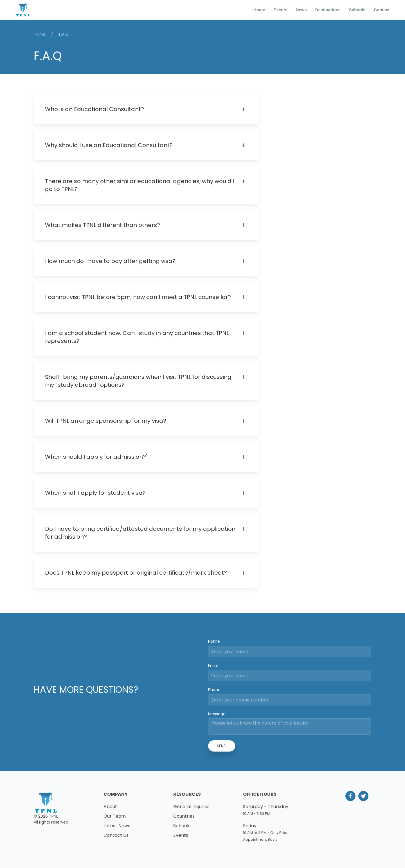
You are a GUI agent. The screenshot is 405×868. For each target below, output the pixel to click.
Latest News (117, 826)
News (301, 10)
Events (280, 10)
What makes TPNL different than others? (103, 225)
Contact (382, 10)
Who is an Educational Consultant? (94, 109)
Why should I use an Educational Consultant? (109, 145)
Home (259, 10)
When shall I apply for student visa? (95, 493)
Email (213, 665)
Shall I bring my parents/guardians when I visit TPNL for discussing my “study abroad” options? (138, 381)
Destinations (328, 10)
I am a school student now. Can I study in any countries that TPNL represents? (137, 337)
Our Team (115, 816)
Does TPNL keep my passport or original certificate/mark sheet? (136, 573)
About (110, 807)
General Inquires (191, 807)
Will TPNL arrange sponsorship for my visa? (106, 421)
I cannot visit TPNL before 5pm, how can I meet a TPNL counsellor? (138, 297)
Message (217, 714)
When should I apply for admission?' (96, 457)
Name (214, 641)
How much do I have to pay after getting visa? (110, 261)
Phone (214, 690)
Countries (184, 816)
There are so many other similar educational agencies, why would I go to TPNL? (140, 185)
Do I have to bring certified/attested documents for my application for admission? (140, 533)
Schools (357, 10)
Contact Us (116, 835)
